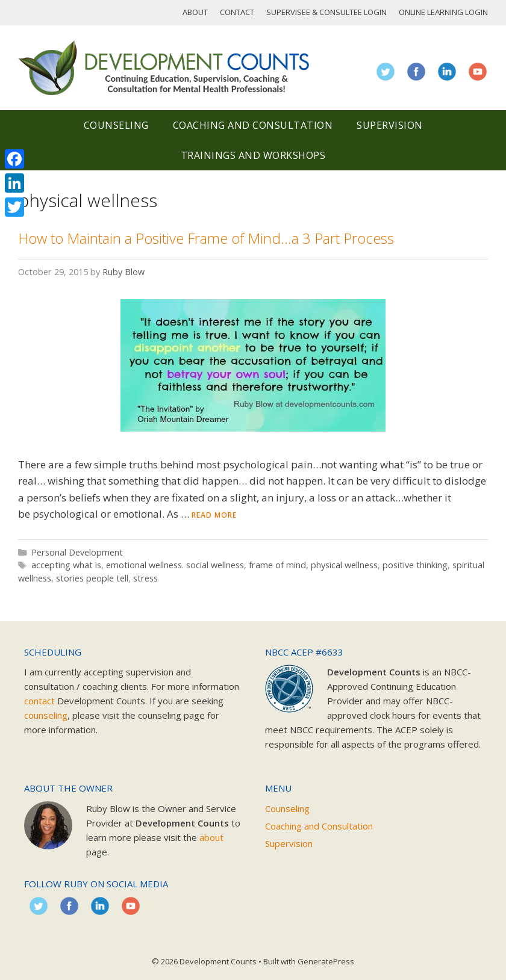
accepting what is (66, 565)
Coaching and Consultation (253, 125)
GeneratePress (326, 961)
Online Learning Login (443, 12)
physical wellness (344, 565)
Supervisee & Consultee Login (326, 12)
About (195, 12)
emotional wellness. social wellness (175, 565)
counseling (46, 715)
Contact (237, 12)
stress (145, 578)
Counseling (116, 125)
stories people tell (92, 578)
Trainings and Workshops (253, 155)
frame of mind (277, 565)
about (211, 837)
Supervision (390, 125)
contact (39, 701)
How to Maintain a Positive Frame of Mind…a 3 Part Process (206, 238)
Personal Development (77, 552)
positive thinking (415, 565)
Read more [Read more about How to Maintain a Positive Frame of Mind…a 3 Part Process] (214, 515)
